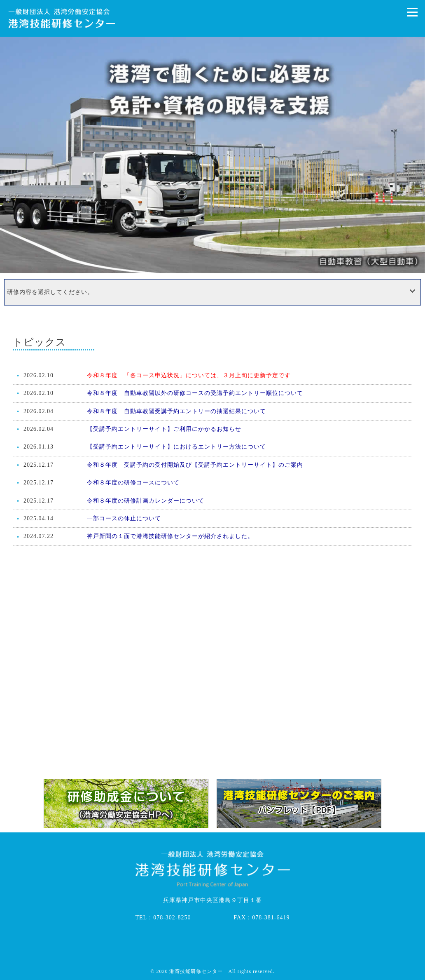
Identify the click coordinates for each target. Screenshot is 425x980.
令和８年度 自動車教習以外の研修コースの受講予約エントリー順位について (195, 393)
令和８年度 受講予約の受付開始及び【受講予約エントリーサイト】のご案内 (195, 465)
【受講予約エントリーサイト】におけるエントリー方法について (176, 447)
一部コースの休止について (124, 518)
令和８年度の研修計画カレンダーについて (146, 501)
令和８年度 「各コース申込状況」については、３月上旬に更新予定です (189, 375)
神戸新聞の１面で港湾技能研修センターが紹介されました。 (170, 536)
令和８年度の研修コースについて (133, 483)
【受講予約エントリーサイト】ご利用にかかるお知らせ (164, 429)
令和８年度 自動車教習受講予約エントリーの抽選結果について (176, 411)
